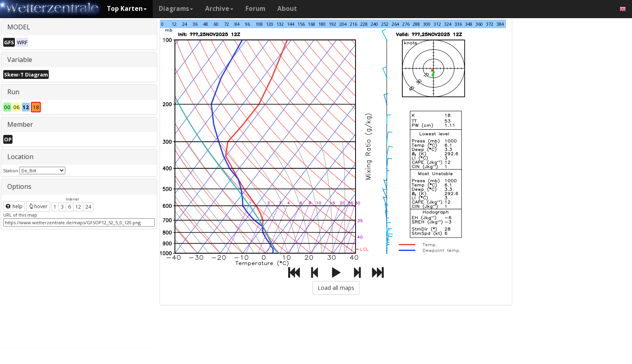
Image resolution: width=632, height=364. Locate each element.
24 (88, 207)
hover (38, 206)
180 (322, 24)
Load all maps (336, 288)
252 (385, 24)
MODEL (19, 27)
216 (353, 24)
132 (280, 24)
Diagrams (176, 9)
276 (406, 24)
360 (479, 24)
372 (490, 24)
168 (312, 24)
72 (227, 24)
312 (437, 24)
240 (374, 24)
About (287, 9)
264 (395, 24)
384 (500, 24)
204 (343, 24)
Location (20, 157)
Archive (219, 9)
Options (19, 186)
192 (333, 24)
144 (291, 24)
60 (216, 24)
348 (469, 24)
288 (416, 24)
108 (259, 24)
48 (206, 24)
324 (448, 24)
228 (364, 24)
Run (13, 92)
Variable (20, 60)
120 (270, 24)
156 (301, 24)
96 (247, 24)
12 (78, 207)
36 (195, 24)
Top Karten (127, 9)
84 (237, 24)
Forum (255, 9)
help (14, 206)
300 (427, 24)
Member (20, 124)
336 (458, 24)
